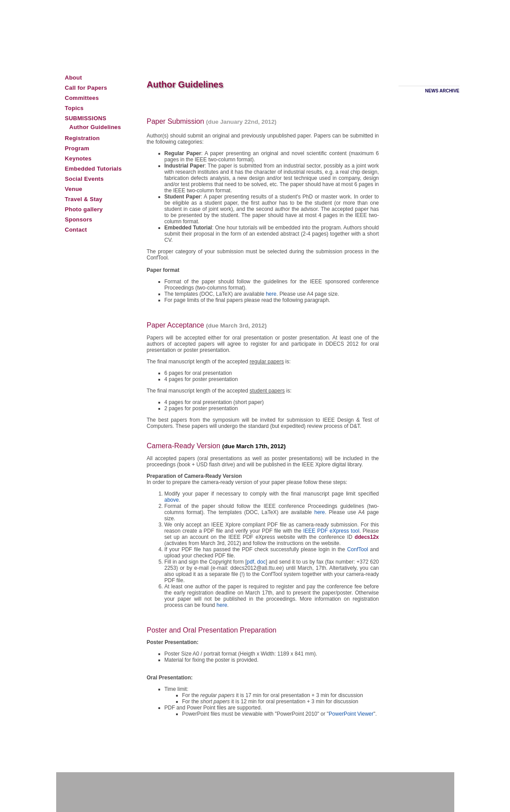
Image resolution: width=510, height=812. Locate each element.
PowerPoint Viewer (351, 714)
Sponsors (79, 219)
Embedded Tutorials (94, 169)
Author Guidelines (95, 127)
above (172, 500)
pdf (251, 562)
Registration (82, 138)
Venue (74, 189)
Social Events (84, 179)
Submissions (86, 118)
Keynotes (79, 158)
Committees (82, 98)
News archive (442, 91)
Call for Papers (86, 88)
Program (77, 148)
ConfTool (359, 549)
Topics (75, 108)
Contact (76, 230)
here (271, 294)
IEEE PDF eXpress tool (332, 531)
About (74, 78)
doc (261, 562)
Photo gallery (84, 209)
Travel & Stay (84, 199)
